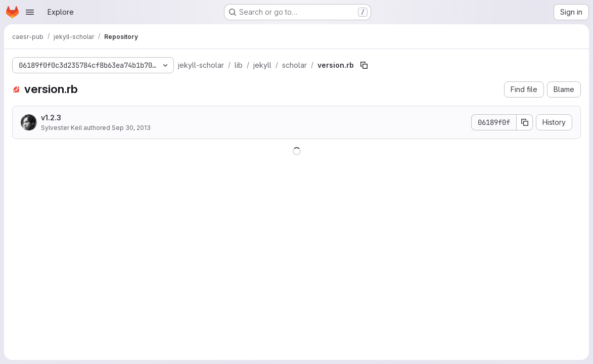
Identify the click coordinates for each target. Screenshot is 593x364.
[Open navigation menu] (30, 12)
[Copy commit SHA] (525, 122)
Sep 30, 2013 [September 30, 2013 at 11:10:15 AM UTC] (131, 128)
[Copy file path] (364, 65)
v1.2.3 (51, 118)
